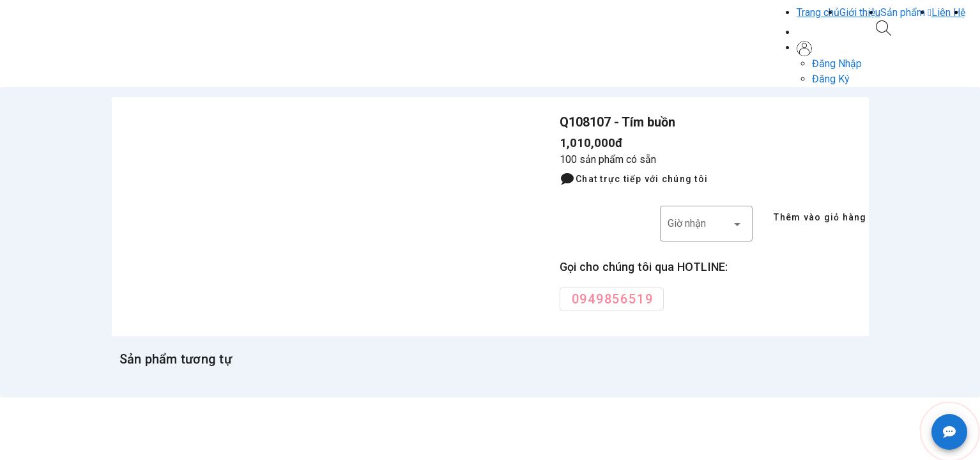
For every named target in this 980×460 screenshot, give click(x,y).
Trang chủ (818, 12)
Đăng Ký (831, 79)
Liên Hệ (948, 12)
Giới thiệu (860, 12)
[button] (906, 12)
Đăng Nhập (837, 64)
